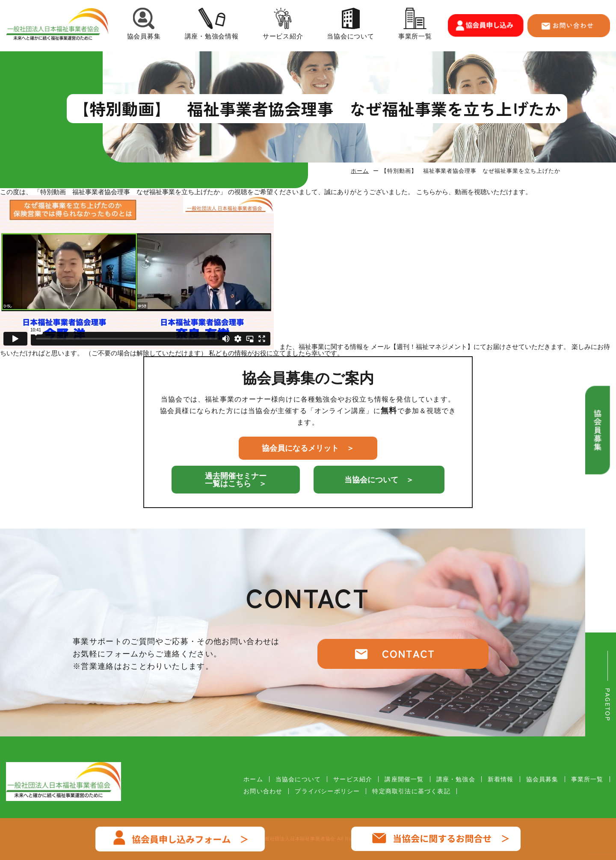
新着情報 (501, 779)
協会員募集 (144, 25)
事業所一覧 (415, 25)
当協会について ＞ (379, 480)
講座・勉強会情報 (212, 25)
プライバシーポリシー (327, 791)
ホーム (360, 171)
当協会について (350, 25)
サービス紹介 (283, 25)
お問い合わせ (263, 791)
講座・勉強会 (456, 779)
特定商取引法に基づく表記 (411, 791)
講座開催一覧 (404, 779)
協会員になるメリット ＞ (308, 448)
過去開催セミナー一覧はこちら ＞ (236, 480)
